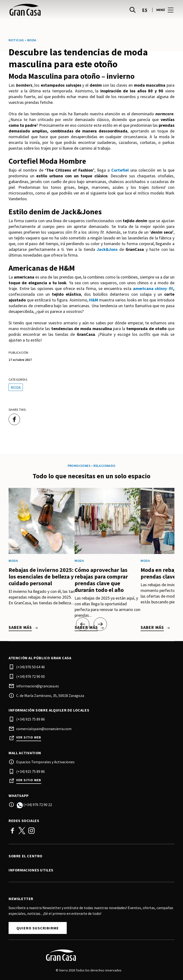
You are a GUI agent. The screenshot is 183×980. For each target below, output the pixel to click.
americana (153, 288)
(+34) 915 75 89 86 (30, 719)
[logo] (51, 10)
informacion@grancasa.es (38, 686)
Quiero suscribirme (38, 928)
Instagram (31, 831)
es (145, 10)
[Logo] (89, 955)
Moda (16, 387)
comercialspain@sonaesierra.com (44, 729)
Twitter (22, 831)
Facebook (12, 831)
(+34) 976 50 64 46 (30, 667)
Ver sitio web (29, 737)
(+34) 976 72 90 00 (30, 676)
